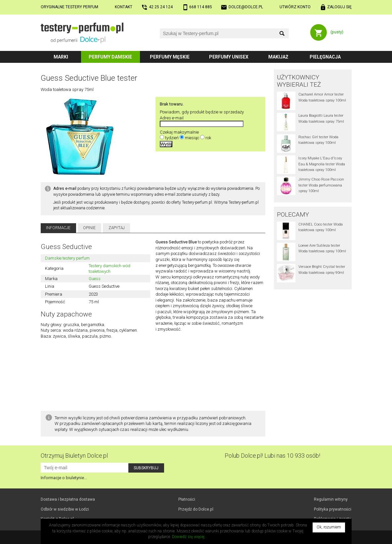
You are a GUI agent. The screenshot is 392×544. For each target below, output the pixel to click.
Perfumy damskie (110, 57)
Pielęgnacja (325, 57)
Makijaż (278, 57)
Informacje (58, 228)
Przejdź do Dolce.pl (196, 509)
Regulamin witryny (331, 499)
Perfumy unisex (229, 57)
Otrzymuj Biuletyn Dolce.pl (74, 456)
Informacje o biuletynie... (64, 478)
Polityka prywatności (333, 509)
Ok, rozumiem (329, 527)
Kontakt (124, 7)
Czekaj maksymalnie (179, 132)
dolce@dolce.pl (246, 7)
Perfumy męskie (170, 57)
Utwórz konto (295, 7)
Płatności (187, 499)
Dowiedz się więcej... (190, 537)
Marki (61, 57)
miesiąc (192, 138)
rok (208, 138)
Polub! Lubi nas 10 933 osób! (272, 456)
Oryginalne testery (69, 7)
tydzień (172, 138)
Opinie (89, 228)
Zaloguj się (339, 7)
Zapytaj (117, 228)
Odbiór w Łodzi (65, 509)
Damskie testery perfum (67, 258)
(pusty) (337, 32)
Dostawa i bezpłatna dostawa (68, 499)
